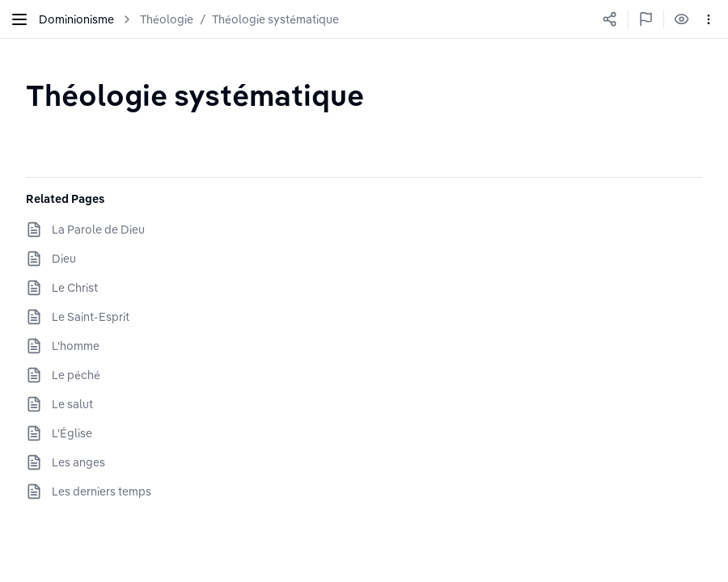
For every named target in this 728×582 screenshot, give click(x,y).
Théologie (167, 19)
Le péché (76, 375)
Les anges (78, 462)
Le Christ (75, 288)
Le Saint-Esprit (91, 317)
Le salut (72, 404)
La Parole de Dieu (98, 230)
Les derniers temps (102, 491)
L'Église (72, 433)
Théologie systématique (275, 19)
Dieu (64, 259)
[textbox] (195, 95)
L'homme (76, 346)
